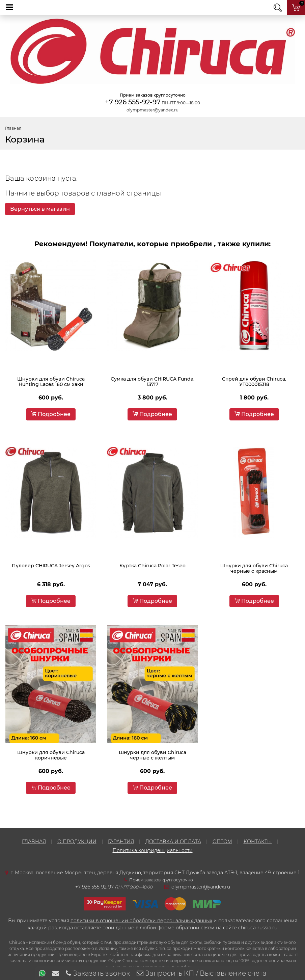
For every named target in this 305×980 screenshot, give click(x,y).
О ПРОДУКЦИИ (77, 842)
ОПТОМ (222, 842)
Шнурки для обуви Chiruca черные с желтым (152, 755)
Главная (13, 128)
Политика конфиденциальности (153, 850)
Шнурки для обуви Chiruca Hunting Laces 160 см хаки (51, 382)
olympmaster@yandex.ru (152, 110)
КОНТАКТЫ (258, 842)
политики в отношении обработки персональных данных (141, 921)
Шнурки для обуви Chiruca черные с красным (254, 568)
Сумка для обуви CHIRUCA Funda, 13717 (152, 382)
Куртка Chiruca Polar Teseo (152, 566)
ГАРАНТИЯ (121, 842)
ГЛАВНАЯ (34, 842)
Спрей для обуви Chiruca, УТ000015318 (254, 382)
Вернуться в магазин (40, 209)
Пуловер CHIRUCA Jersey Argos (51, 566)
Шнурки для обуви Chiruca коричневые (51, 755)
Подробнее (51, 414)
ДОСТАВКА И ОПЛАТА (173, 842)
